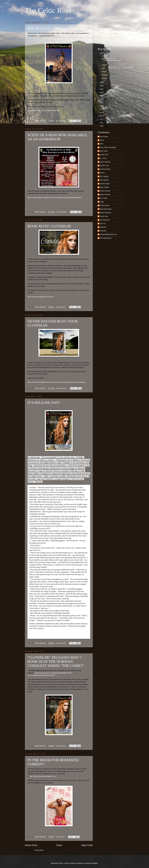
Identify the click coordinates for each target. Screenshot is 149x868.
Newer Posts (31, 845)
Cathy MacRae (105, 162)
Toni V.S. (103, 223)
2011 (102, 123)
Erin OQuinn (104, 176)
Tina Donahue (105, 220)
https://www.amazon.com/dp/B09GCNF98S (44, 111)
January (105, 78)
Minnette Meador (106, 209)
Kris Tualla (104, 198)
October (105, 56)
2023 (102, 82)
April (104, 68)
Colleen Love (105, 165)
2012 (102, 119)
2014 (102, 113)
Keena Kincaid (105, 191)
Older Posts (87, 845)
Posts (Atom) (39, 850)
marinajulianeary (106, 238)
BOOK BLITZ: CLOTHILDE (49, 226)
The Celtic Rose (48, 10)
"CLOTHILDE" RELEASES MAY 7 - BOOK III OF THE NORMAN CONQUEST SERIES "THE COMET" (56, 661)
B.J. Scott (103, 158)
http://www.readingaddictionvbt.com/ (41, 297)
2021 (102, 89)
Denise (102, 173)
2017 (102, 103)
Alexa (102, 140)
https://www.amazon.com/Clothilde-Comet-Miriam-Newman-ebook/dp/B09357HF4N (55, 634)
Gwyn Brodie (104, 187)
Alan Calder (104, 136)
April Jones (104, 151)
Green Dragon (105, 184)
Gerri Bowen (104, 180)
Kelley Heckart (105, 194)
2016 (102, 106)
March (104, 71)
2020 (102, 93)
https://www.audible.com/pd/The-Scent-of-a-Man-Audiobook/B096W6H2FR (55, 198)
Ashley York (104, 155)
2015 (102, 109)
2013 (102, 116)
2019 (102, 96)
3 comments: (60, 837)
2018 (102, 99)
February (105, 75)
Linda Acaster (105, 205)
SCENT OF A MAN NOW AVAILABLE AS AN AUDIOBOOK (57, 137)
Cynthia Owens (105, 169)
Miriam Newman (106, 213)
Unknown (103, 227)
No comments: (61, 121)
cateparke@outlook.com (108, 234)
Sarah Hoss (104, 216)
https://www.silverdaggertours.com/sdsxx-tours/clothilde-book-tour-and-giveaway (57, 382)
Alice (102, 144)
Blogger (95, 863)
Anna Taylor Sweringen (108, 147)
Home (59, 845)
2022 (102, 86)
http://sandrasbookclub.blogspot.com (43, 776)
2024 (102, 53)
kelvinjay (80, 863)
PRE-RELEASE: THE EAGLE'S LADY (57, 28)
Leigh (102, 202)
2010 (102, 126)
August (104, 65)
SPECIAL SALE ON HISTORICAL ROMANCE (111, 60)
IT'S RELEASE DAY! (44, 402)
